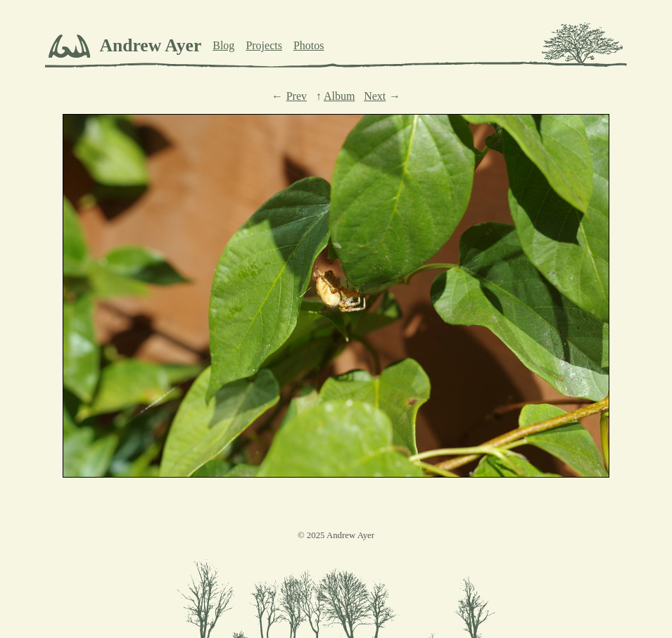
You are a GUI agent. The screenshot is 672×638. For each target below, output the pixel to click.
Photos (309, 45)
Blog (223, 45)
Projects (264, 45)
